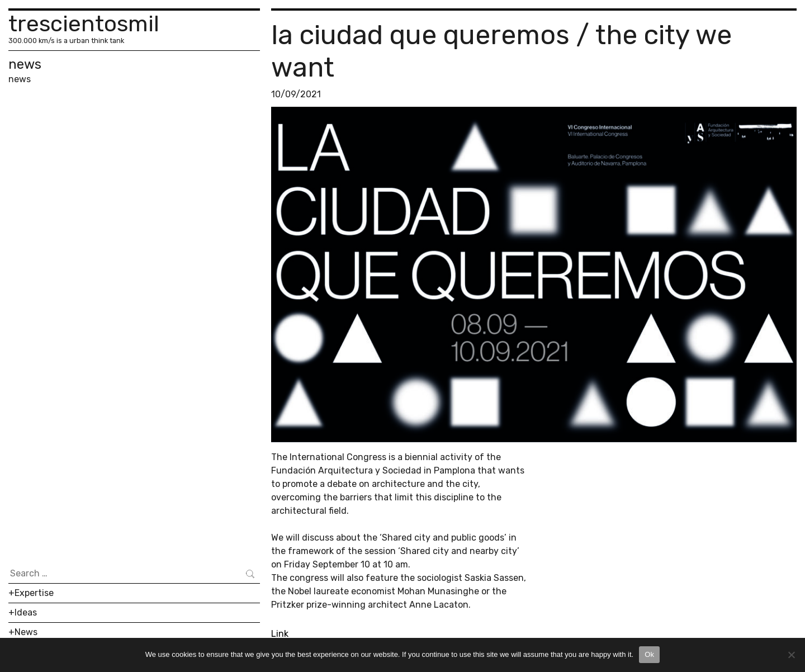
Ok (649, 654)
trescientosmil (84, 24)
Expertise (34, 593)
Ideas (26, 612)
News (26, 632)
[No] (791, 655)
